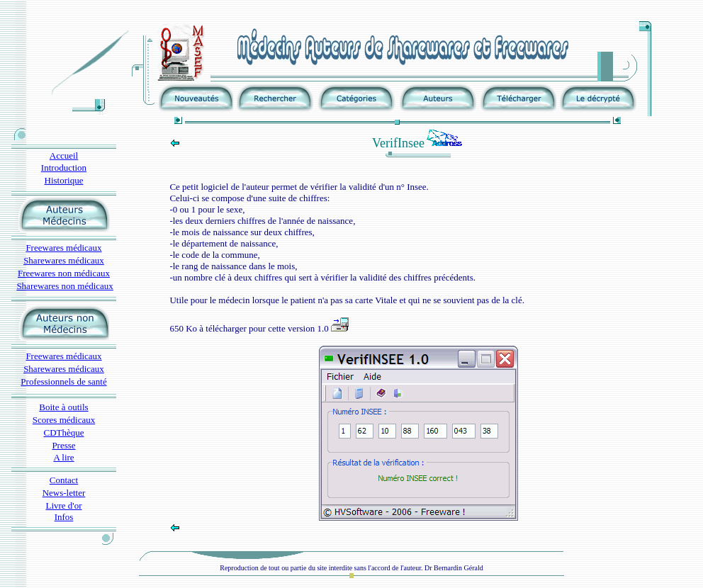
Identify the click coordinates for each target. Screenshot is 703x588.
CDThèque (63, 432)
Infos (64, 517)
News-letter (64, 493)
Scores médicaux (64, 420)
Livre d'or (63, 505)
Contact (64, 480)
